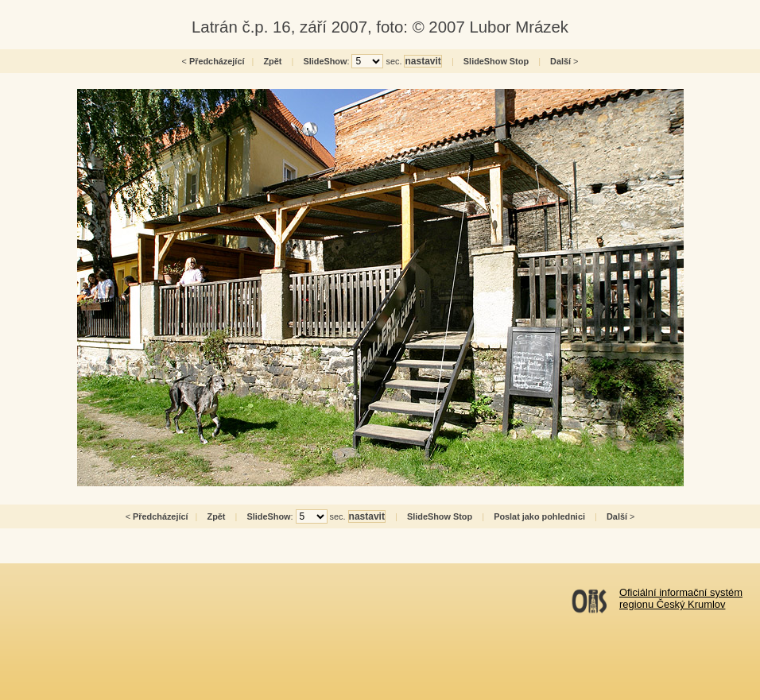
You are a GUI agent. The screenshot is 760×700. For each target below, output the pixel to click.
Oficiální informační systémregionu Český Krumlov (681, 598)
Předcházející (217, 61)
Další (560, 61)
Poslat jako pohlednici (539, 516)
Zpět (272, 61)
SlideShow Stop (496, 61)
